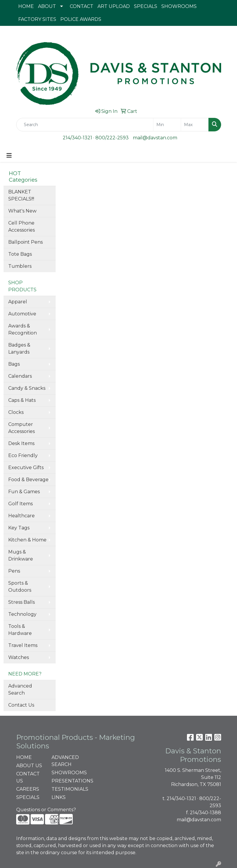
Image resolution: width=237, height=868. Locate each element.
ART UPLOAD (114, 6)
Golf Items (20, 504)
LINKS (59, 797)
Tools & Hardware (20, 630)
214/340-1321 (77, 138)
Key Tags (19, 528)
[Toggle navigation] (9, 155)
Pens (14, 571)
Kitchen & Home (27, 540)
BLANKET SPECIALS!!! (21, 195)
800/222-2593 (112, 138)
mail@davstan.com (155, 138)
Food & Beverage (28, 480)
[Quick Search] (85, 125)
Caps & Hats (22, 400)
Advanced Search (20, 689)
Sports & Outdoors (20, 587)
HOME (26, 6)
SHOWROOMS (179, 6)
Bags (14, 364)
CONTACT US (28, 777)
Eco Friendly (23, 455)
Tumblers (20, 266)
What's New (22, 211)
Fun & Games (24, 492)
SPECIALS (146, 6)
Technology (22, 614)
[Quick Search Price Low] (167, 125)
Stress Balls (21, 602)
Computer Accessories (21, 428)
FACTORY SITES (37, 19)
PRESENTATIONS (66, 781)
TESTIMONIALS (66, 789)
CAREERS (28, 789)
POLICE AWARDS (81, 19)
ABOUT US (29, 766)
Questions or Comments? (46, 810)
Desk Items (21, 443)
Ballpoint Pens (25, 242)
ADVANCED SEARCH (65, 761)
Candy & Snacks (27, 388)
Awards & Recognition (23, 329)
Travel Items (23, 645)
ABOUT (47, 6)
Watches (19, 657)
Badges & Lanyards (19, 348)
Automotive (22, 314)
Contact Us (21, 705)
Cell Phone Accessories (21, 226)
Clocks (16, 412)
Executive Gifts (26, 468)
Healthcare (21, 516)
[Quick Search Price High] (195, 125)
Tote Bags (20, 254)
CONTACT (82, 6)
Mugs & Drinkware (21, 555)
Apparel (18, 302)
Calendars (20, 376)
